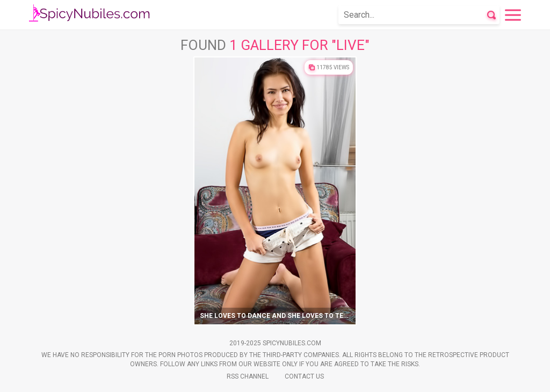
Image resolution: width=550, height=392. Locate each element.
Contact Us (304, 376)
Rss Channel (248, 376)
